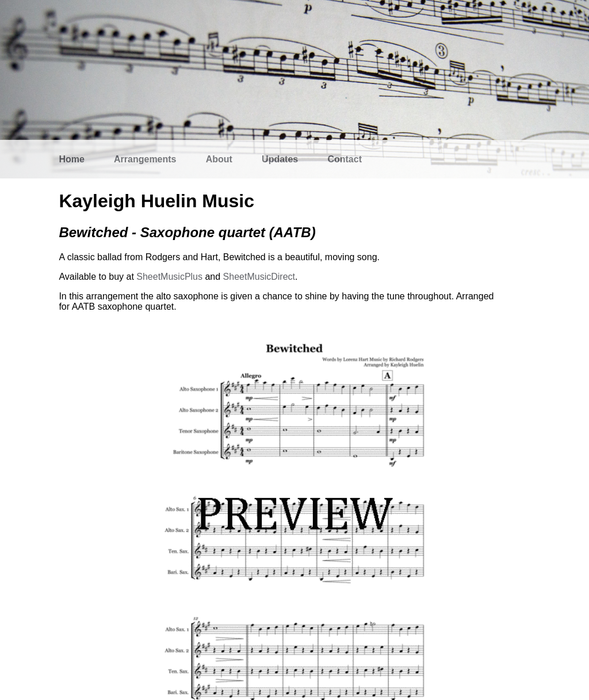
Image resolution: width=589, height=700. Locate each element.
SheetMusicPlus (169, 277)
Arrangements (145, 159)
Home (71, 159)
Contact (345, 159)
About (219, 159)
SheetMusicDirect (259, 277)
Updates (280, 159)
